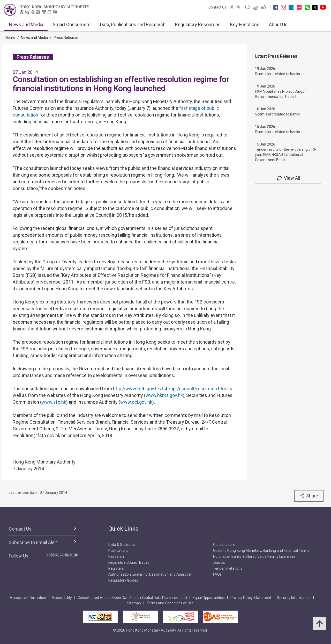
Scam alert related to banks (277, 74)
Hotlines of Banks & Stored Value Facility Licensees (254, 556)
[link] (264, 7)
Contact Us (217, 7)
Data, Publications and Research (133, 24)
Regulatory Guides (123, 580)
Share (309, 496)
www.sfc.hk (54, 402)
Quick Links (123, 529)
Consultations (224, 545)
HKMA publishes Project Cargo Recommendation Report (280, 93)
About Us (278, 24)
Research (116, 556)
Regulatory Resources (198, 24)
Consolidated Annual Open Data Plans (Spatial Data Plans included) (132, 598)
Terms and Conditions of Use (170, 603)
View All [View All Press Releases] (288, 178)
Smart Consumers (72, 24)
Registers (116, 568)
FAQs (217, 574)
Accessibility (62, 598)
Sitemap (134, 603)
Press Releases (66, 38)
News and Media (26, 24)
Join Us (219, 562)
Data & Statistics (122, 545)
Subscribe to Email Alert (33, 542)
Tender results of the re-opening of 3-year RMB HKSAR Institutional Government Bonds (286, 155)
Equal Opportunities (209, 598)
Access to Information (28, 598)
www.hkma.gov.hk (164, 395)
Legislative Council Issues (129, 562)
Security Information (294, 598)
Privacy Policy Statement (251, 598)
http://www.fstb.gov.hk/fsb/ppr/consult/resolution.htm (170, 389)
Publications (118, 551)
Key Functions (245, 24)
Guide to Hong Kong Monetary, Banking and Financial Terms (261, 551)
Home (10, 38)
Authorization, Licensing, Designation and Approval (150, 574)
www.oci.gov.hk (136, 402)
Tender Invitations (228, 568)
